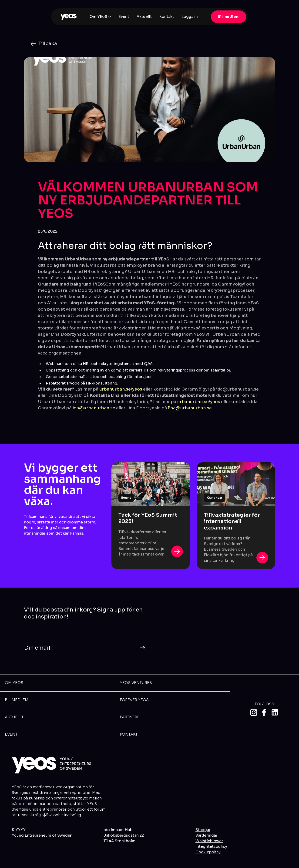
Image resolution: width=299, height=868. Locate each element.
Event (124, 17)
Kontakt (167, 17)
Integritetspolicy (211, 847)
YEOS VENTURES (136, 683)
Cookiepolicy (208, 852)
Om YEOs (14, 683)
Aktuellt (144, 17)
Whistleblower (209, 841)
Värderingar (206, 835)
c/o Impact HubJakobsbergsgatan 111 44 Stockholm (124, 835)
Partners (130, 717)
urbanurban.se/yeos (121, 389)
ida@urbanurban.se (94, 408)
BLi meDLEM (17, 700)
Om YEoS (98, 17)
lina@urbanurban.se (190, 408)
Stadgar (203, 830)
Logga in (190, 17)
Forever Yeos (134, 700)
